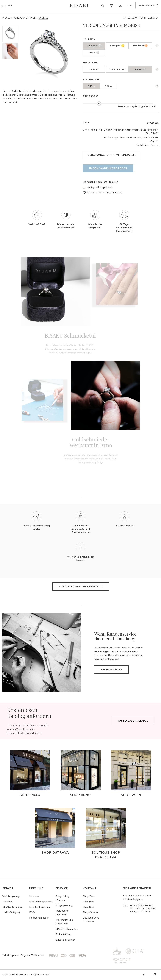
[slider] (99, 103)
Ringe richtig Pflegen (63, 898)
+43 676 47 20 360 (142, 905)
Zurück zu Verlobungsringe (81, 586)
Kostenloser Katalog (133, 721)
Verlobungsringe (25, 18)
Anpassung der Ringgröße (136, 106)
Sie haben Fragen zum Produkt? (100, 182)
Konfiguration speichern (100, 187)
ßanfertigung (13, 912)
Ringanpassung (64, 905)
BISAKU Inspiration (40, 907)
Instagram (155, 975)
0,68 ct (109, 86)
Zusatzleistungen (66, 940)
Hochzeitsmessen (39, 918)
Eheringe (7, 902)
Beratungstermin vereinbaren (112, 155)
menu (11, 5)
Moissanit (140, 69)
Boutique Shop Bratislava (91, 920)
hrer (69, 934)
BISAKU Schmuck (12, 907)
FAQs (32, 912)
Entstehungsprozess (41, 902)
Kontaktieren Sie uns (147, 145)
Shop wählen (111, 670)
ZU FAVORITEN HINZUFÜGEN (143, 18)
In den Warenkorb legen (108, 168)
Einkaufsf (61, 934)
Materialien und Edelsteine (64, 922)
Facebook (144, 975)
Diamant (94, 69)
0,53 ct (91, 86)
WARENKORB (147, 6)
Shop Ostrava (90, 912)
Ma (4, 912)
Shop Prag (89, 902)
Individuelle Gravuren (62, 913)
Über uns (34, 896)
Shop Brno (89, 907)
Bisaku (6, 18)
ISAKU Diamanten (68, 929)
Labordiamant (117, 69)
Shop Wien (89, 896)
